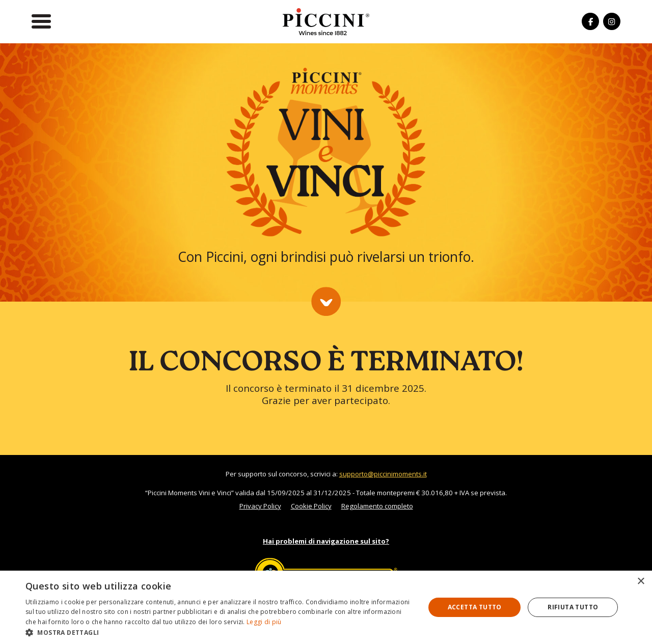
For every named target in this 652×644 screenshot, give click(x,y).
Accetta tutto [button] (475, 607)
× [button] (641, 582)
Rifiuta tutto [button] (573, 607)
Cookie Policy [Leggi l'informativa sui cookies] (311, 506)
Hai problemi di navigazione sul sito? (326, 541)
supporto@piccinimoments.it (383, 474)
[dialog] (326, 607)
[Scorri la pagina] (326, 302)
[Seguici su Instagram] (612, 21)
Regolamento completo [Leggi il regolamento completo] (377, 506)
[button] (219, 632)
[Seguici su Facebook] (590, 21)
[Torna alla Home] (326, 21)
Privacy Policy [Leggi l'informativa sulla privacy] (260, 506)
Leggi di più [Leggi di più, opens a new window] (264, 622)
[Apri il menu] (41, 21)
